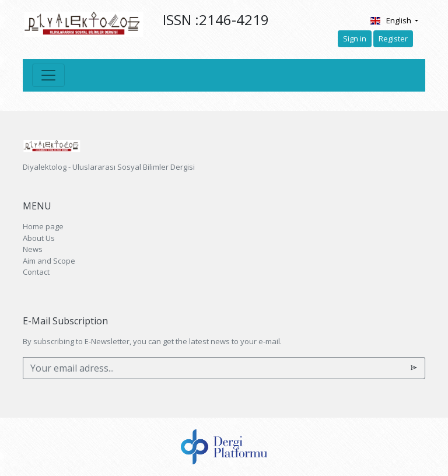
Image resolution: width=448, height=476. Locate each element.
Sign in (355, 38)
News (33, 249)
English (391, 20)
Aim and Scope (49, 261)
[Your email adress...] (213, 368)
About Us (39, 238)
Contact (36, 272)
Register (393, 38)
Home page (43, 226)
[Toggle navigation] (48, 75)
